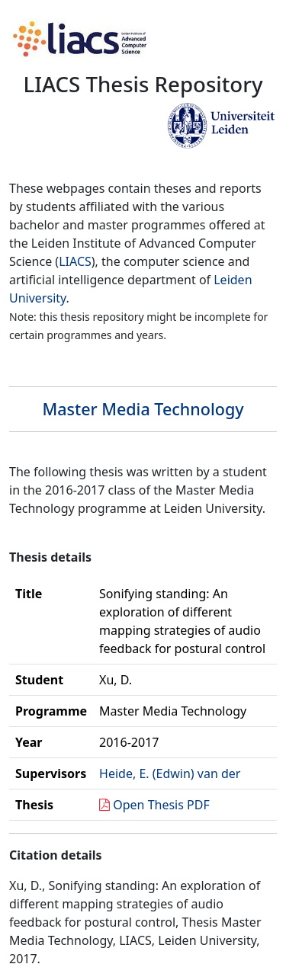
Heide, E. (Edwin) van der (170, 773)
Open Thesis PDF (161, 805)
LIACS (75, 261)
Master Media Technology (143, 409)
